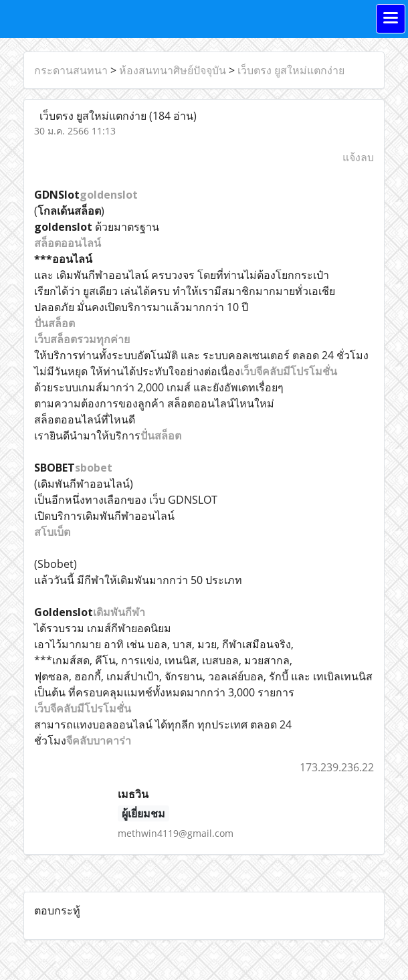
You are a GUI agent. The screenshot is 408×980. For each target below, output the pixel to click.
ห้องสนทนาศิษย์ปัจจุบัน (173, 70)
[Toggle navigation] (391, 19)
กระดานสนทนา (71, 70)
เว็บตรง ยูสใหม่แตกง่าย (291, 70)
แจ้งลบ (358, 157)
